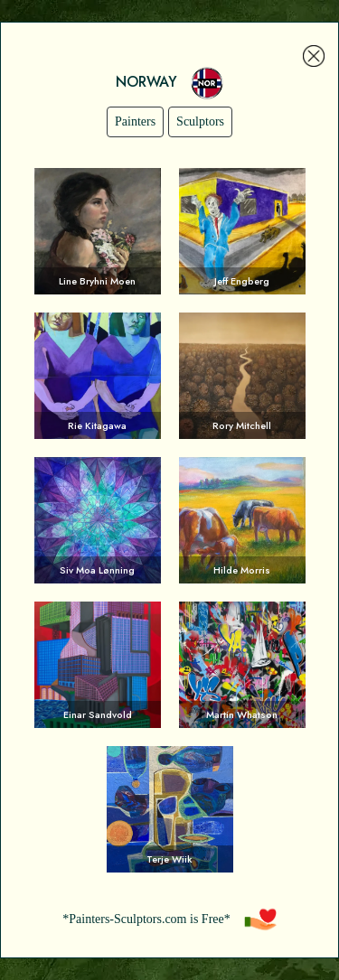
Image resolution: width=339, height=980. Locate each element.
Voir (98, 231)
